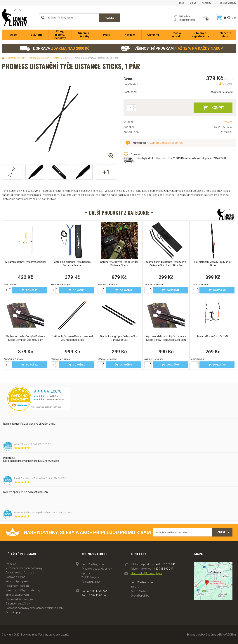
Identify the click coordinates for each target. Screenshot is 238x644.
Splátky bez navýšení (17, 595)
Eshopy (191, 635)
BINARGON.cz (228, 635)
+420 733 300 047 (163, 569)
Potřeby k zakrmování (39, 58)
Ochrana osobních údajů (20, 573)
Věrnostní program (172, 48)
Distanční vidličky (62, 58)
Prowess (227, 122)
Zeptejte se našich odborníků (167, 143)
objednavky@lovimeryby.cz (146, 573)
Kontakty (206, 3)
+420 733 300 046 (165, 564)
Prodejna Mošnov (226, 3)
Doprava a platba (15, 577)
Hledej (109, 18)
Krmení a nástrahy (17, 58)
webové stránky (207, 635)
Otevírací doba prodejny (19, 599)
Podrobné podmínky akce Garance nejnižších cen (34, 608)
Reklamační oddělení (17, 586)
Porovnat (135, 154)
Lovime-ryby (18, 18)
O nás (193, 3)
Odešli (222, 532)
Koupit (218, 108)
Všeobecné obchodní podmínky (24, 568)
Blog (182, 3)
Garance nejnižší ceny (18, 604)
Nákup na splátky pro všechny (23, 590)
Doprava (54, 48)
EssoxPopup (13, 612)
